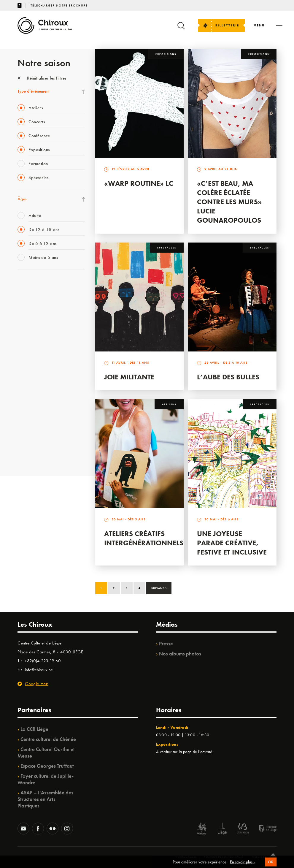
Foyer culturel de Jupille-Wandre (46, 779)
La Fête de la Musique (37, 297)
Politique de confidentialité (224, 857)
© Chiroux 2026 (186, 857)
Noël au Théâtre (32, 431)
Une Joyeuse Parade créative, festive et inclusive (232, 543)
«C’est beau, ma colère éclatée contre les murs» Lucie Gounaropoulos (229, 202)
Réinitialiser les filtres (42, 78)
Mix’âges (26, 321)
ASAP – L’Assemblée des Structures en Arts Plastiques (45, 799)
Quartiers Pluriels (32, 394)
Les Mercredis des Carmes (40, 309)
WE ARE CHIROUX (35, 443)
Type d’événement (34, 91)
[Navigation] (259, 25)
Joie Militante (129, 377)
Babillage (26, 333)
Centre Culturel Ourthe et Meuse (46, 753)
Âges (22, 199)
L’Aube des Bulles (228, 377)
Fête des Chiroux (32, 285)
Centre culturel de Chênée (48, 739)
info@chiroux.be (39, 670)
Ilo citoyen (27, 406)
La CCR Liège (34, 729)
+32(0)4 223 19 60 (43, 661)
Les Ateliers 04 (31, 370)
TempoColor (28, 419)
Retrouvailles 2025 (35, 455)
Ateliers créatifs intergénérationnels (144, 538)
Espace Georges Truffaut (47, 766)
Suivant (159, 587)
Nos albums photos (180, 654)
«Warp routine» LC (139, 183)
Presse (166, 644)
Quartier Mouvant (34, 382)
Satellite (24, 346)
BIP (20, 358)
